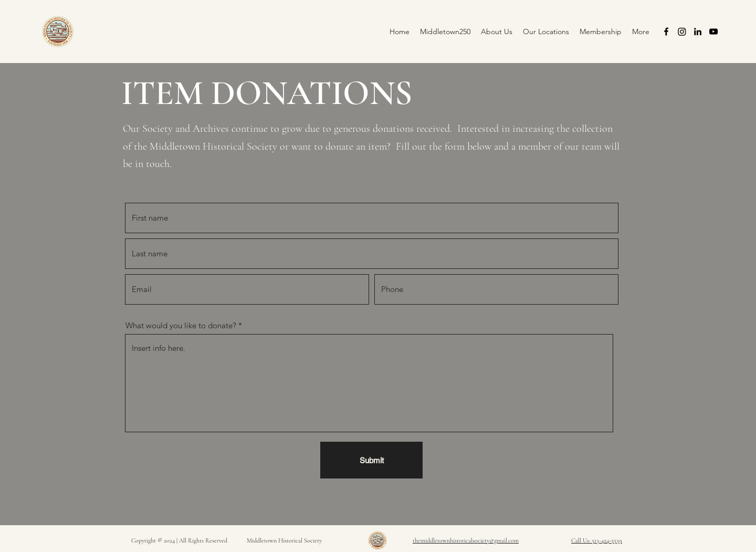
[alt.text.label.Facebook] (666, 32)
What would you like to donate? (181, 325)
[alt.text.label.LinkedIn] (698, 32)
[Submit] (371, 460)
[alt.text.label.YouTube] (713, 32)
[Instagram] (682, 32)
